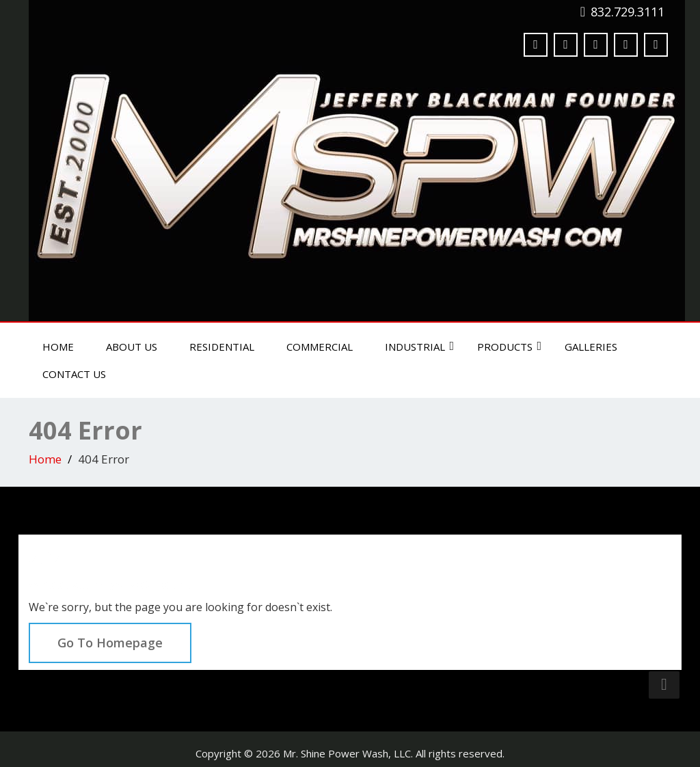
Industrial (419, 347)
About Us (132, 347)
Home (58, 347)
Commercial (320, 347)
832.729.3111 (628, 12)
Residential (222, 347)
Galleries (591, 347)
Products (509, 347)
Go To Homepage (110, 643)
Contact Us (74, 374)
